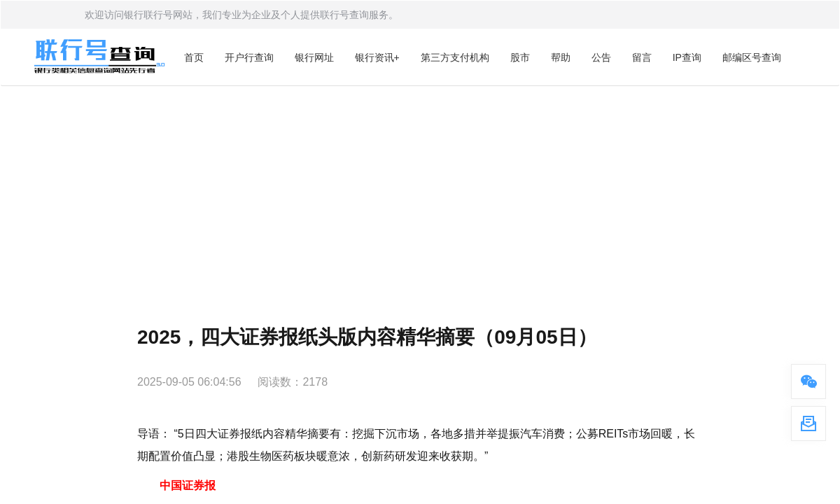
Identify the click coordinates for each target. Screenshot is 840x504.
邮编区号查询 (752, 57)
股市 (520, 57)
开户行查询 (249, 57)
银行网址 (314, 57)
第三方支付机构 (455, 57)
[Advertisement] (420, 191)
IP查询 (687, 57)
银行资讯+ (377, 57)
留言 (642, 57)
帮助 (561, 57)
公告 (601, 57)
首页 (194, 57)
